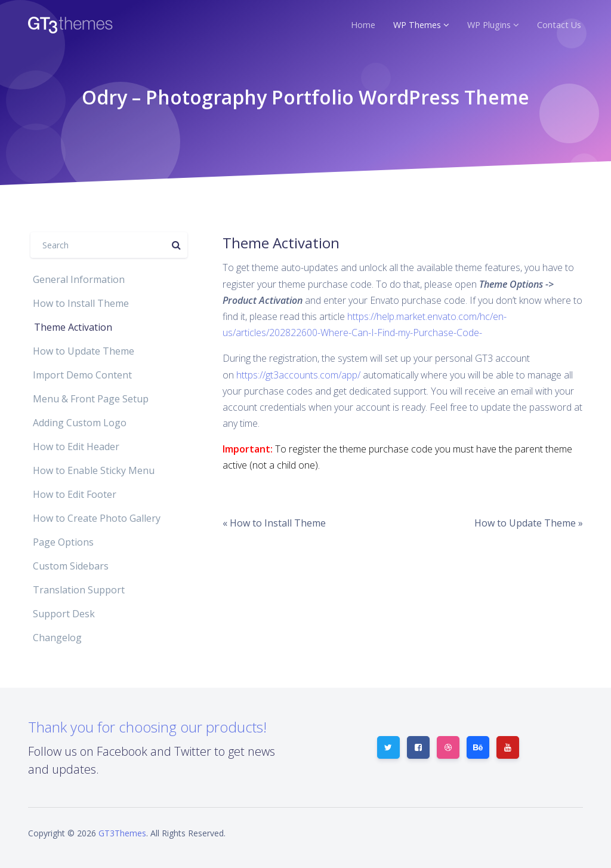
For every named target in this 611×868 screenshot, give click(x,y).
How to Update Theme (84, 351)
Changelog (57, 638)
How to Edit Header (76, 447)
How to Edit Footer (75, 494)
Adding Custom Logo (80, 423)
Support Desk (64, 614)
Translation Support (79, 590)
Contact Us (559, 25)
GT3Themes (122, 833)
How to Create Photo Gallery (97, 518)
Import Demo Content (82, 375)
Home (363, 25)
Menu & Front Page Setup (91, 399)
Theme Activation (73, 327)
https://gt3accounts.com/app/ (298, 375)
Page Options (63, 542)
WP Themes (417, 25)
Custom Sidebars (71, 566)
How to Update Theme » (529, 523)
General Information (79, 279)
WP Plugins (489, 25)
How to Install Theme (81, 303)
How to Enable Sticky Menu (94, 470)
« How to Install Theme (274, 523)
